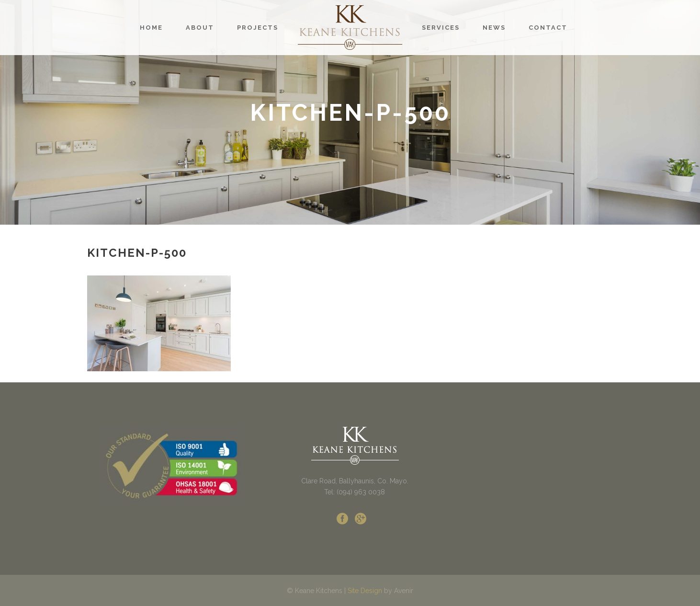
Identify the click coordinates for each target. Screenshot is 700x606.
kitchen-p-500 (137, 253)
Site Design (365, 591)
